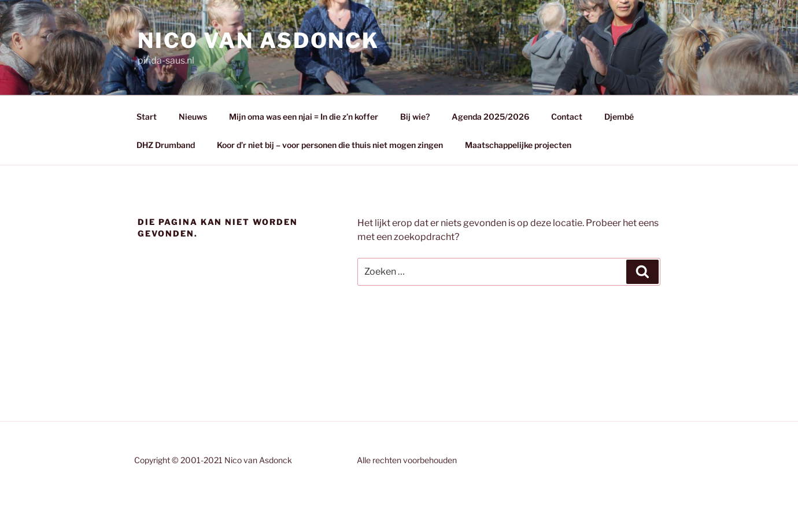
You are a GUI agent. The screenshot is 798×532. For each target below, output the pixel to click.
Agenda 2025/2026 (490, 117)
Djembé (619, 117)
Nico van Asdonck (258, 40)
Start (147, 117)
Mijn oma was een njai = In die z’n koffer (304, 117)
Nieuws (193, 117)
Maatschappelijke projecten (518, 145)
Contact (567, 117)
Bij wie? (415, 117)
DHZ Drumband (166, 145)
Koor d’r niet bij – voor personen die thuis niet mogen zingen (330, 145)
